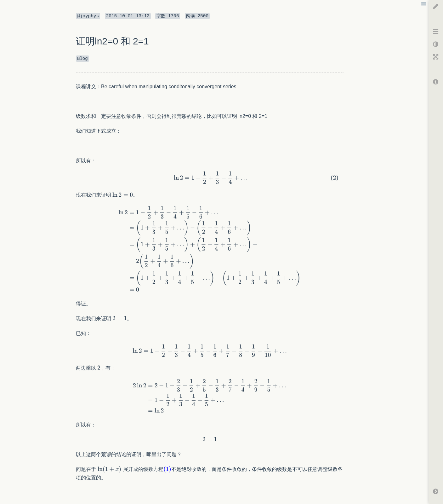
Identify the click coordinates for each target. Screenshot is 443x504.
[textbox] (210, 146)
